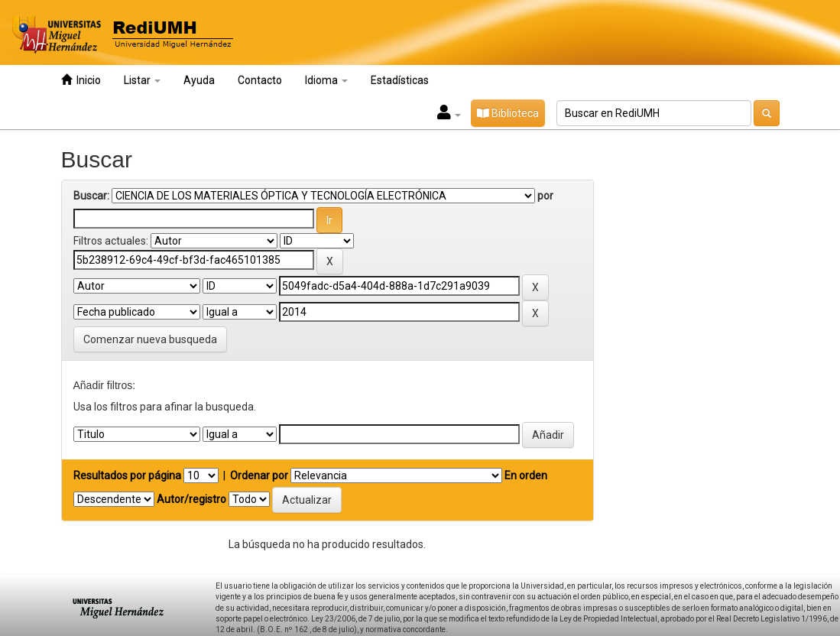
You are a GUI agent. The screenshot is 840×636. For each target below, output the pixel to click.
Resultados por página (127, 475)
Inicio (81, 80)
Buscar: (91, 196)
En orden (526, 475)
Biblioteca (508, 113)
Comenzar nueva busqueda (150, 339)
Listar (142, 80)
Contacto (260, 80)
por (545, 196)
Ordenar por (259, 475)
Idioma (326, 80)
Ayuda (199, 80)
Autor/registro (191, 499)
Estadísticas (400, 80)
